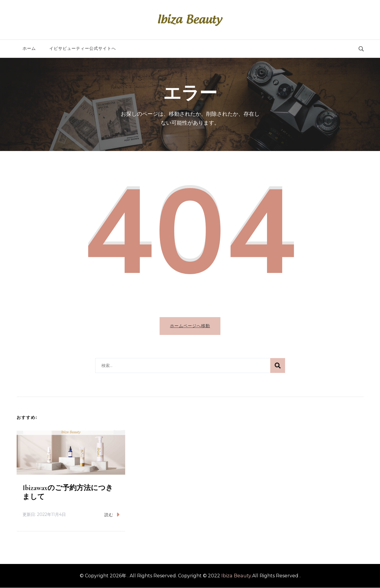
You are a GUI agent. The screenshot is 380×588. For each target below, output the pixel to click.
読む (112, 515)
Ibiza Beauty (236, 576)
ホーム (29, 48)
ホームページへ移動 (190, 326)
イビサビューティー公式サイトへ (83, 48)
